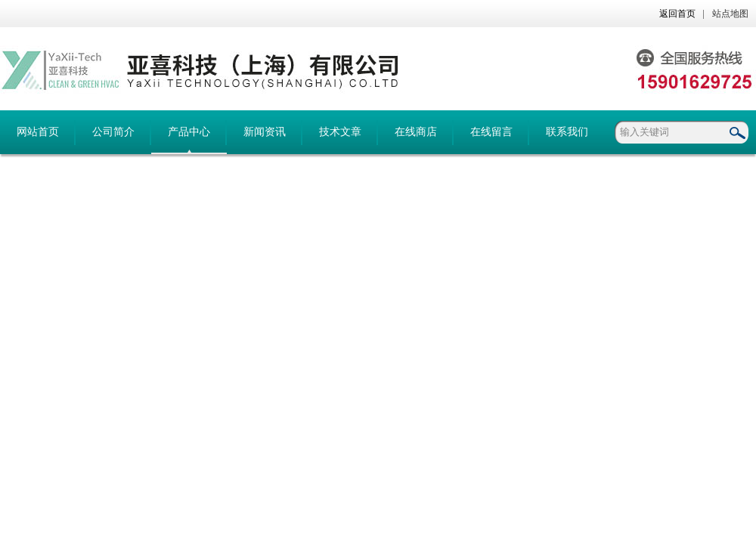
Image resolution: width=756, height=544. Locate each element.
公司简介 (113, 132)
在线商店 (416, 132)
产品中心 (189, 132)
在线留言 (491, 132)
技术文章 (340, 132)
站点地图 (730, 14)
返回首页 (677, 14)
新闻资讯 (265, 132)
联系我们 (567, 132)
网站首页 (38, 132)
